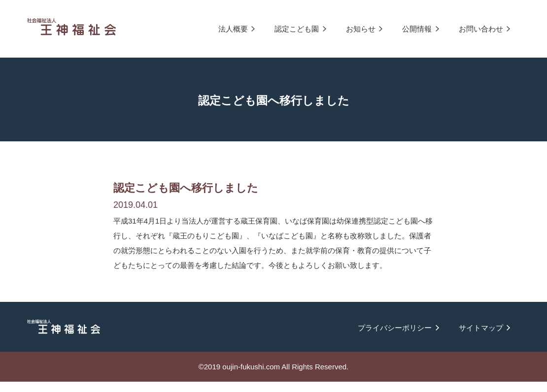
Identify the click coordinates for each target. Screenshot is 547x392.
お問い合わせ (481, 29)
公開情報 (417, 29)
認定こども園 (297, 29)
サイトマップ (481, 328)
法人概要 (233, 29)
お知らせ (361, 29)
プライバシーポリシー (395, 328)
